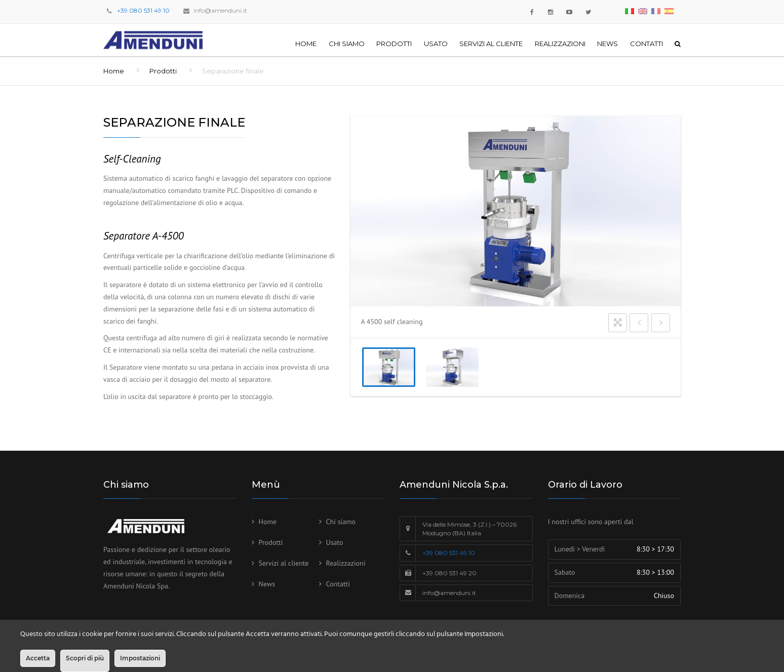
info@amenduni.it (220, 10)
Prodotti (394, 44)
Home (306, 44)
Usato (436, 44)
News (607, 44)
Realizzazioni (560, 44)
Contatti (646, 44)
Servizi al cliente (491, 44)
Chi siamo (347, 44)
